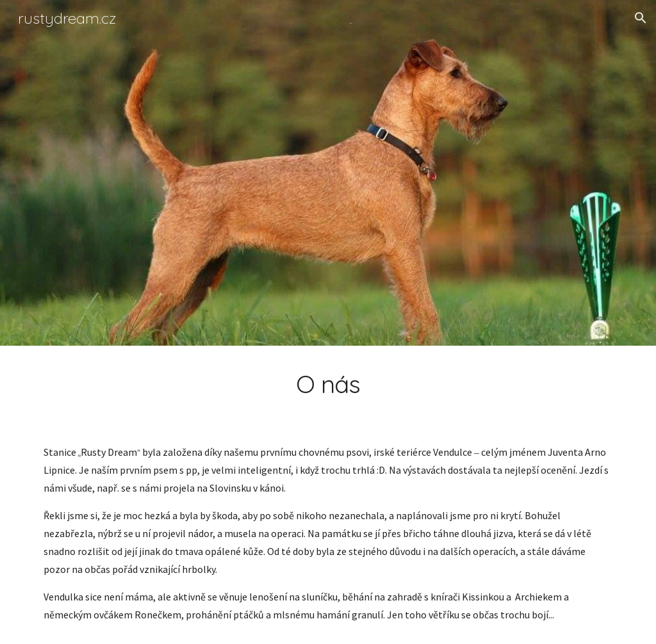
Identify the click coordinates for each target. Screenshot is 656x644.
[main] (328, 384)
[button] (641, 18)
